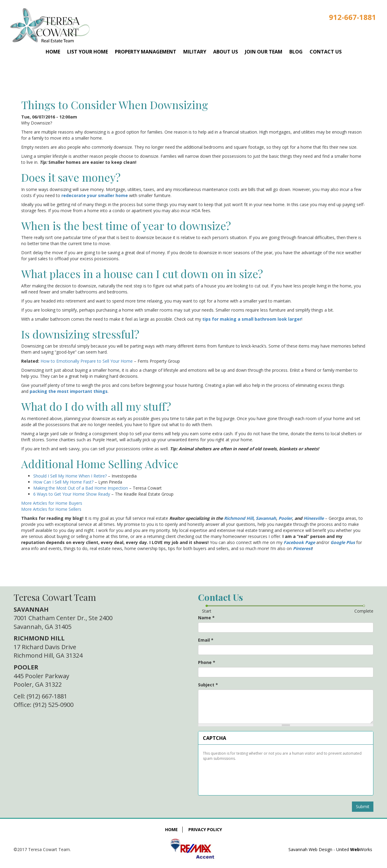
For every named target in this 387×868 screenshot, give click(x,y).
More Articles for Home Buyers (52, 503)
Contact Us (326, 52)
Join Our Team (264, 52)
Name (206, 618)
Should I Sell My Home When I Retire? (70, 476)
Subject (208, 685)
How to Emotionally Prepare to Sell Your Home (87, 361)
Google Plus (343, 542)
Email (206, 640)
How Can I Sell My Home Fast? (63, 482)
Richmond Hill (239, 518)
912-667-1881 (353, 17)
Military (195, 52)
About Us (226, 52)
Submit (363, 806)
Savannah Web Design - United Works (330, 849)
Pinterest (302, 548)
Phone (207, 662)
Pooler (285, 518)
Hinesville (314, 518)
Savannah (266, 518)
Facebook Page (299, 542)
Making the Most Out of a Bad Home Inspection (81, 488)
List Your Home (88, 52)
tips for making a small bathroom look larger (252, 319)
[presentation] (249, 776)
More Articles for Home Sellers (51, 509)
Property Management (146, 52)
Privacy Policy (205, 829)
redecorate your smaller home (95, 195)
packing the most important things (69, 391)
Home (53, 52)
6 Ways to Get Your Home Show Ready (72, 494)
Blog (296, 52)
